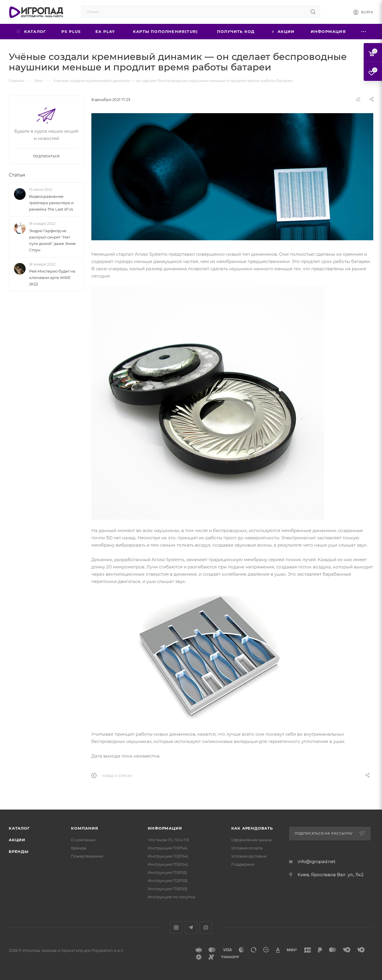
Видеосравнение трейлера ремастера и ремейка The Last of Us (51, 203)
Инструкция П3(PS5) (168, 889)
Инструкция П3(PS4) (168, 864)
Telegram (191, 927)
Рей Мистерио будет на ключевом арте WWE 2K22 (52, 278)
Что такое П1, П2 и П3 (168, 840)
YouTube (206, 927)
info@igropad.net (317, 861)
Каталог (19, 828)
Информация (165, 828)
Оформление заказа (252, 840)
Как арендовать (252, 828)
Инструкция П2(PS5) (168, 881)
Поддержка (243, 864)
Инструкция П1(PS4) (168, 848)
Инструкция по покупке (172, 897)
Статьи (17, 175)
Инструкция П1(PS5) (167, 872)
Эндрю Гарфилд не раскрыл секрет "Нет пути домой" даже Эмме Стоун (52, 240)
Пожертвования (87, 856)
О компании (83, 840)
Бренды (19, 851)
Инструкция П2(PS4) (168, 856)
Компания (85, 828)
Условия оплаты (247, 848)
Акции (17, 840)
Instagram (176, 927)
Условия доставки (249, 856)
